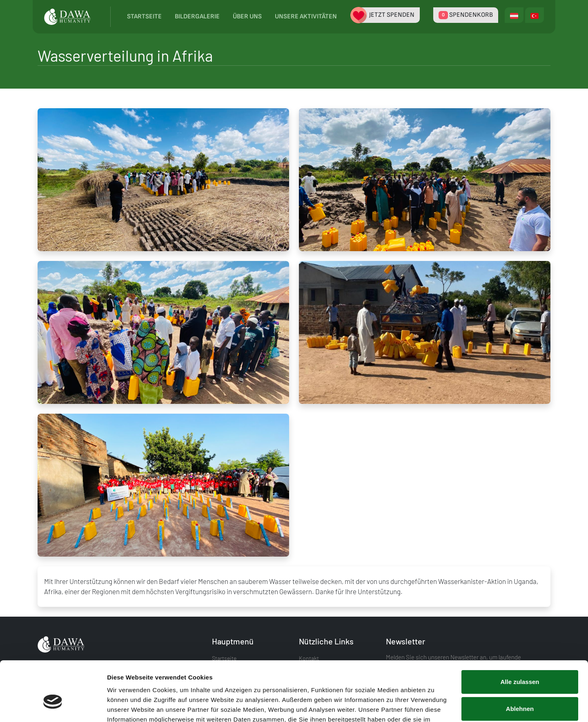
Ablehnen (520, 663)
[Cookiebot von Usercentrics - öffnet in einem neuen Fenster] (53, 706)
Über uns (247, 17)
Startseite (144, 17)
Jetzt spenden (385, 15)
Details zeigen (128, 706)
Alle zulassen (520, 636)
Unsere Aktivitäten (306, 17)
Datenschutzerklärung (300, 683)
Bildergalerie (197, 17)
